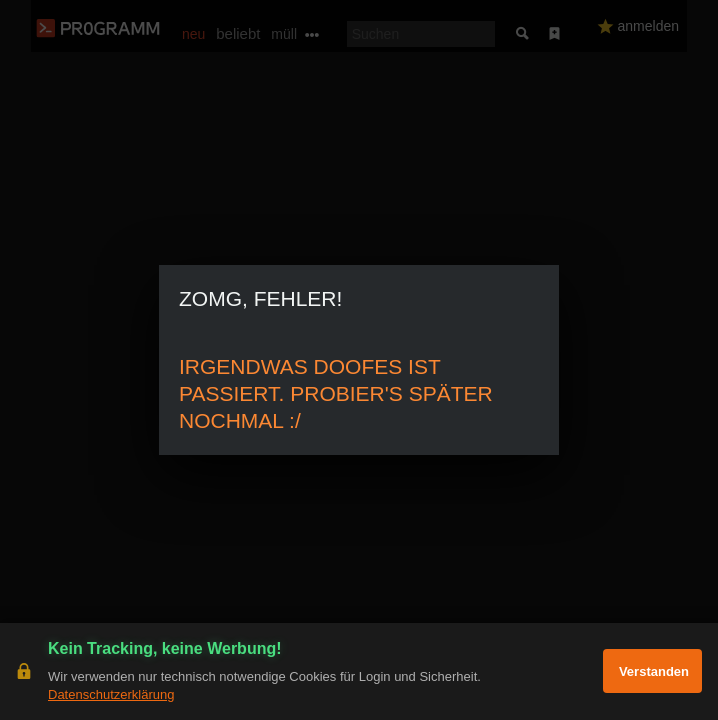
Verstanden (654, 671)
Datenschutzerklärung (111, 694)
